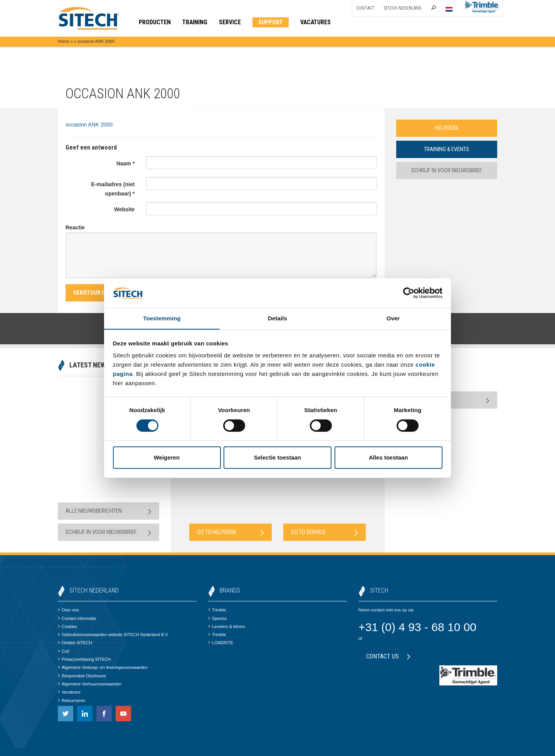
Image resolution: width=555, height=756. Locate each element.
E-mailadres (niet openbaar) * (113, 189)
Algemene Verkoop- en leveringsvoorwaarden (103, 667)
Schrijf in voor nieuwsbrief (447, 170)
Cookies (67, 626)
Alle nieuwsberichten (108, 511)
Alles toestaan (388, 458)
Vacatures (69, 692)
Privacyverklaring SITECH (84, 659)
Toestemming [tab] (162, 318)
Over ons (68, 610)
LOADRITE (221, 643)
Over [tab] (393, 318)
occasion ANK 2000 (89, 125)
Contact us (388, 656)
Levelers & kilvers (227, 626)
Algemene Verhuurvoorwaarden (90, 684)
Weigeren (167, 458)
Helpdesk (447, 128)
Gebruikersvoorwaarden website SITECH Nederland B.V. (113, 635)
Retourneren (71, 700)
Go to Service (325, 532)
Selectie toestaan (278, 458)
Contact (365, 8)
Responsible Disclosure (82, 676)
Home (63, 41)
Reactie (75, 227)
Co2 (64, 651)
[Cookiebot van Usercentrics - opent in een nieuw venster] (409, 293)
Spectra (217, 618)
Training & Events (447, 149)
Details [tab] (277, 318)
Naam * (125, 163)
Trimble (217, 610)
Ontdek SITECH (75, 643)
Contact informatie (77, 618)
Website (124, 209)
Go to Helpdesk (230, 532)
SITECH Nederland (403, 8)
